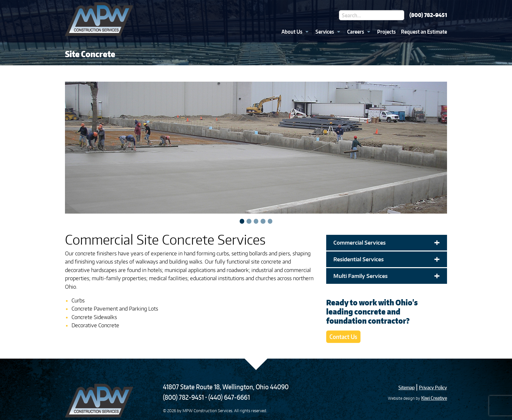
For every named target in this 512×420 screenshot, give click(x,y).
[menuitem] (293, 32)
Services (325, 32)
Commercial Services (387, 243)
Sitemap (407, 388)
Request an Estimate (424, 32)
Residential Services (387, 259)
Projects (386, 32)
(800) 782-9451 (428, 15)
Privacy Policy (433, 388)
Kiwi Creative (434, 398)
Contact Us (343, 337)
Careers (356, 32)
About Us (292, 32)
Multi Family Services (387, 276)
